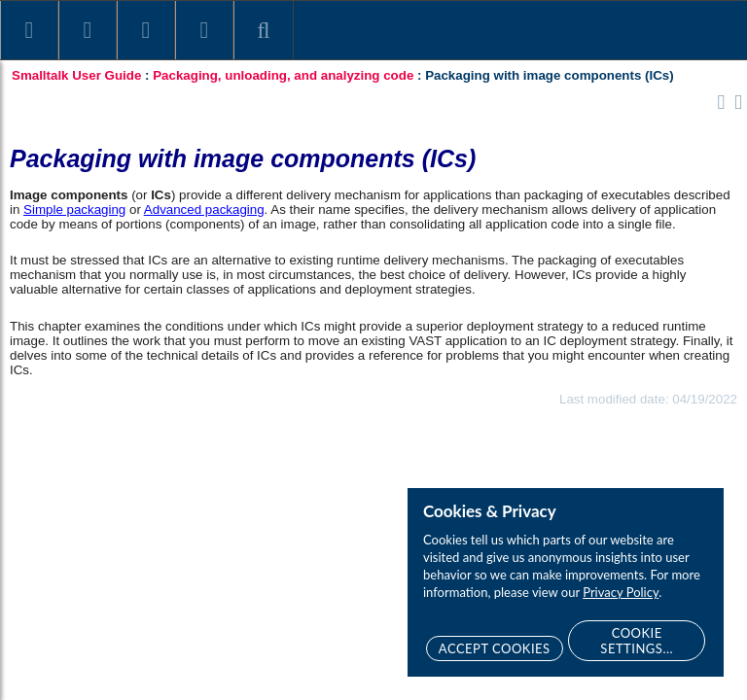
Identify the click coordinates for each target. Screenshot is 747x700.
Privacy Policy (621, 592)
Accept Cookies (495, 648)
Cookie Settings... (637, 641)
